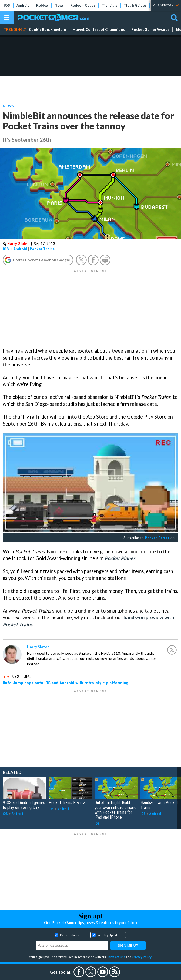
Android (23, 5)
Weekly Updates (109, 935)
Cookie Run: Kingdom (47, 30)
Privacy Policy (142, 957)
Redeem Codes (83, 5)
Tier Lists (110, 5)
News (59, 5)
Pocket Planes (120, 558)
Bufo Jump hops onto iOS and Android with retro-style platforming (66, 683)
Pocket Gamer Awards (150, 30)
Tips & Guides (135, 5)
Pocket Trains (42, 249)
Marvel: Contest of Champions (99, 30)
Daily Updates (70, 935)
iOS (7, 5)
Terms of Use (116, 957)
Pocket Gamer (157, 538)
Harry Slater (18, 244)
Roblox (42, 5)
